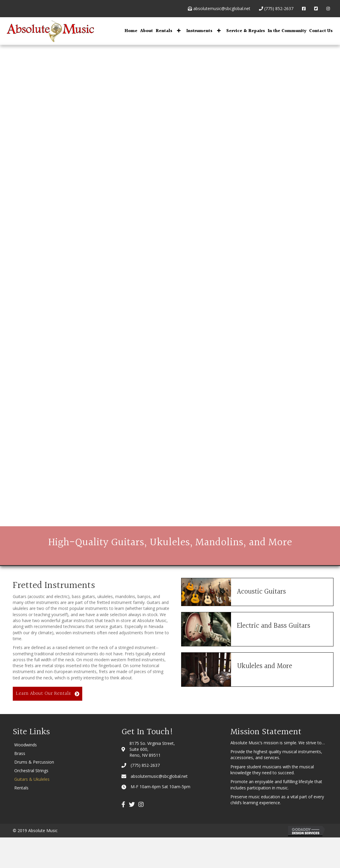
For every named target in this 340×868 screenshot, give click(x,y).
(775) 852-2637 (276, 8)
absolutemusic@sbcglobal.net (219, 8)
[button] (179, 30)
